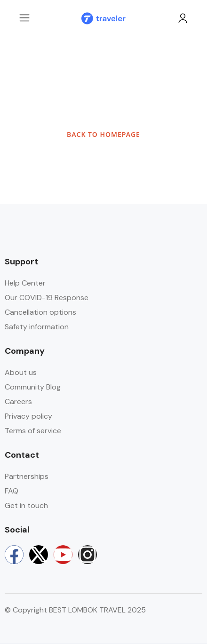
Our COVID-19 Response (47, 298)
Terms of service (33, 431)
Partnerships (27, 476)
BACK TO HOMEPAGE (103, 134)
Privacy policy (28, 416)
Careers (18, 402)
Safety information (37, 327)
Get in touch (26, 505)
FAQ (12, 491)
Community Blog (33, 387)
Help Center (25, 283)
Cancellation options (40, 312)
